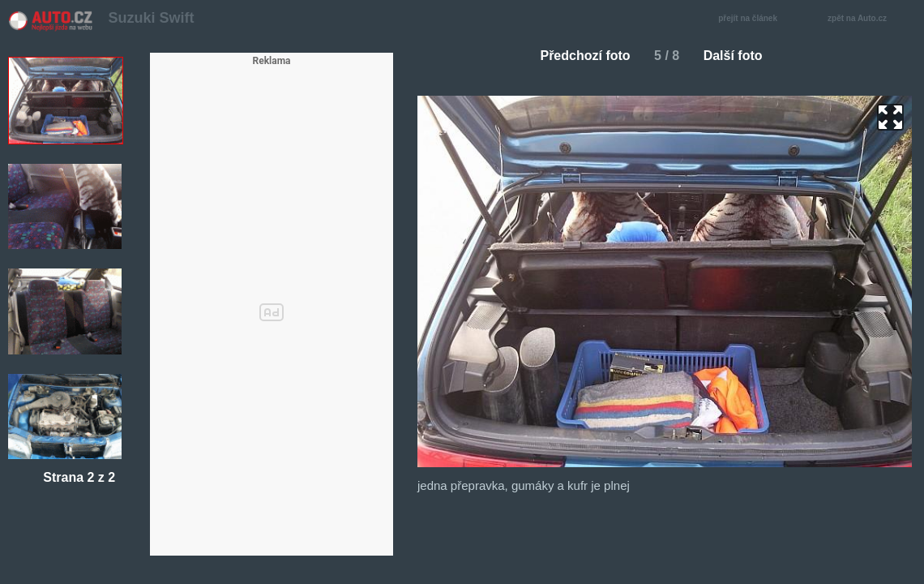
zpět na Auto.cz (866, 19)
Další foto (740, 56)
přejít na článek (752, 19)
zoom (890, 117)
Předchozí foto (578, 56)
